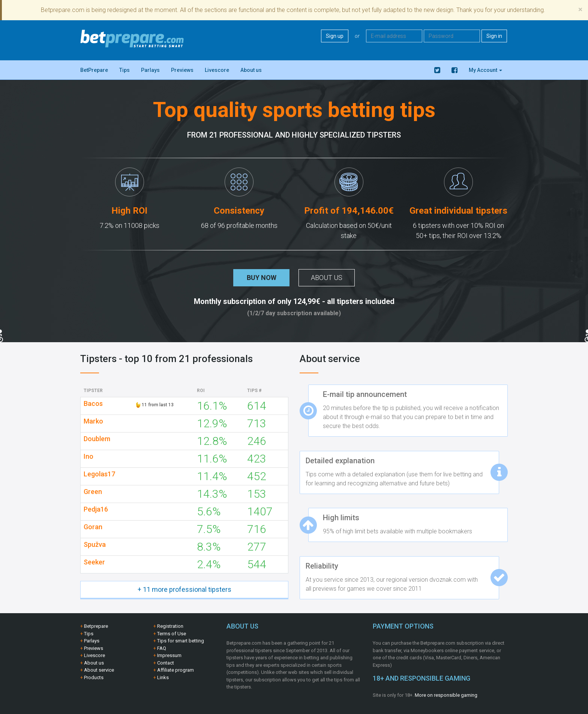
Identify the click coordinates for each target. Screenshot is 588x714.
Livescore (217, 70)
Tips (124, 70)
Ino (88, 457)
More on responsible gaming (446, 695)
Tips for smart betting (181, 641)
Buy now (262, 278)
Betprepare (96, 626)
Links (163, 677)
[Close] (580, 10)
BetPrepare (94, 70)
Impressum (169, 655)
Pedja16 (96, 509)
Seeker (94, 562)
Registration (170, 626)
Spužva (95, 545)
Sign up (335, 36)
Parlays (150, 70)
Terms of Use (172, 634)
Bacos (93, 404)
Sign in (494, 36)
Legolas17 (99, 474)
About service (99, 670)
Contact (166, 663)
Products (94, 677)
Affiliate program (175, 670)
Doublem (97, 439)
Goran (93, 527)
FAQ (162, 648)
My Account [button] (485, 70)
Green (93, 492)
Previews (182, 70)
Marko (93, 421)
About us (251, 70)
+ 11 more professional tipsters (184, 589)
